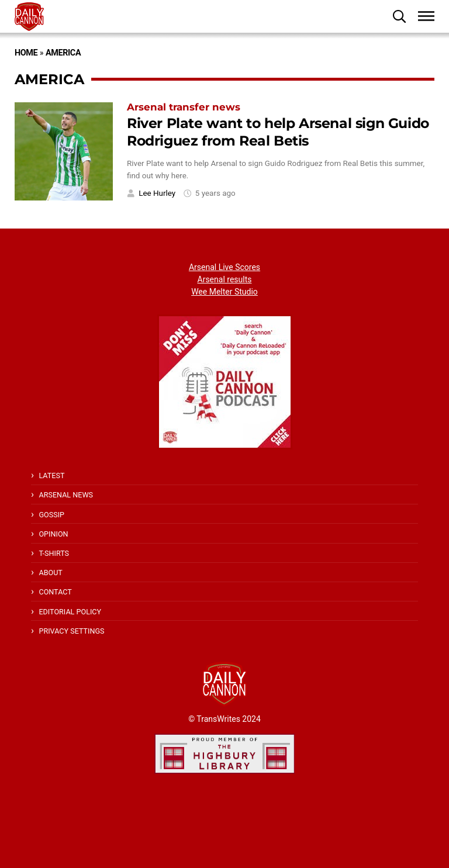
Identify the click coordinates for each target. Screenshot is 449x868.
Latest (51, 476)
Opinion (53, 534)
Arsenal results (225, 279)
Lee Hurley (157, 193)
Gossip (51, 515)
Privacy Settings (71, 631)
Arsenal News (66, 495)
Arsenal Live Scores (224, 267)
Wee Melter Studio (224, 292)
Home (26, 53)
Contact (55, 592)
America (63, 53)
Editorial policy (70, 612)
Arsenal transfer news (184, 107)
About (50, 573)
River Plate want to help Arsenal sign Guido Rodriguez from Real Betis (278, 132)
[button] (399, 16)
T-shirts (54, 553)
